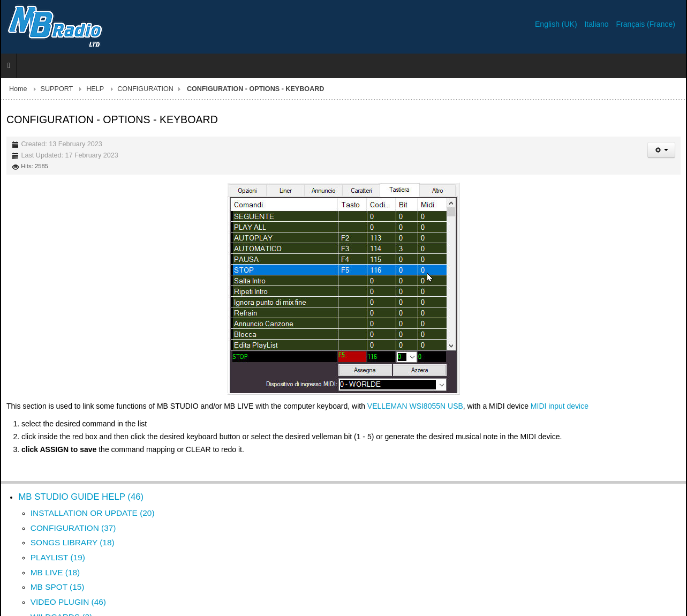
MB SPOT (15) (58, 587)
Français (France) (646, 24)
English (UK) (557, 24)
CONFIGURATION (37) (73, 528)
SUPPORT (57, 89)
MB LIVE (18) (55, 572)
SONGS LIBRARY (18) (73, 542)
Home (18, 89)
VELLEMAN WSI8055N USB (415, 406)
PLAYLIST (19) (58, 557)
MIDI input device (560, 406)
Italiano (597, 24)
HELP (95, 89)
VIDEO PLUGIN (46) (68, 602)
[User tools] (661, 150)
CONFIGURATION (145, 89)
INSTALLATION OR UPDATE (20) (93, 513)
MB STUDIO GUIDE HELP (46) (81, 497)
